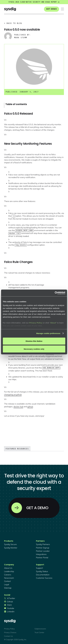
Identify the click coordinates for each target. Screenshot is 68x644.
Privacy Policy (36, 323)
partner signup (43, 547)
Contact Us (8, 635)
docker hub (18, 406)
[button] (62, 9)
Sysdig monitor (11, 547)
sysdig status (42, 571)
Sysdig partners (43, 544)
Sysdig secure (10, 544)
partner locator (43, 550)
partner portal (42, 557)
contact (7, 580)
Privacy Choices (10, 632)
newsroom (9, 577)
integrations (41, 554)
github (30, 406)
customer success (44, 577)
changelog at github (13, 394)
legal (7, 584)
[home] (10, 9)
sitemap (8, 587)
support (39, 567)
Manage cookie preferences (48, 333)
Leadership (9, 571)
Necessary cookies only (34, 349)
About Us (8, 567)
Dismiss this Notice (34, 341)
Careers (8, 574)
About (53, 323)
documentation (43, 574)
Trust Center (39, 632)
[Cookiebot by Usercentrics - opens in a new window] (55, 293)
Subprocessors (40, 628)
